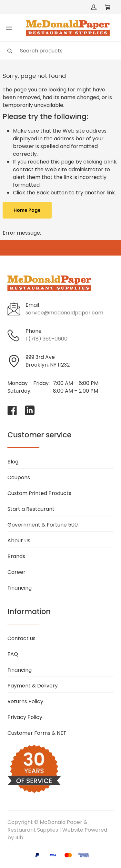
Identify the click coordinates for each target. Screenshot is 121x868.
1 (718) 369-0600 (46, 339)
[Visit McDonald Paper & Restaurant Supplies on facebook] (12, 410)
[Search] (60, 51)
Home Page (27, 210)
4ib (19, 838)
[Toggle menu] (9, 28)
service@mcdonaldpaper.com (64, 313)
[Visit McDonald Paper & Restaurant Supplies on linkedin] (30, 410)
